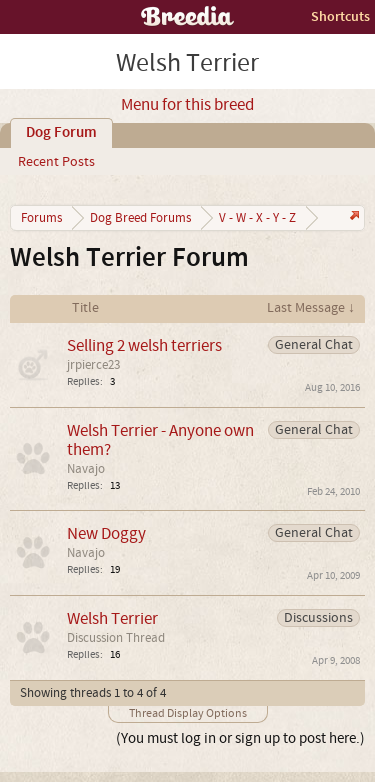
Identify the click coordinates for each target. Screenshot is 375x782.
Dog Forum (61, 133)
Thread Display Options (188, 713)
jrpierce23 (93, 365)
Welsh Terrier (112, 618)
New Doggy (106, 533)
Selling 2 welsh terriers (144, 345)
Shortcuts (340, 16)
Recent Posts (56, 162)
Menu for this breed (187, 105)
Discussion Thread (116, 638)
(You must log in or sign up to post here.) (240, 738)
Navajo (86, 469)
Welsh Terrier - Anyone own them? (160, 440)
